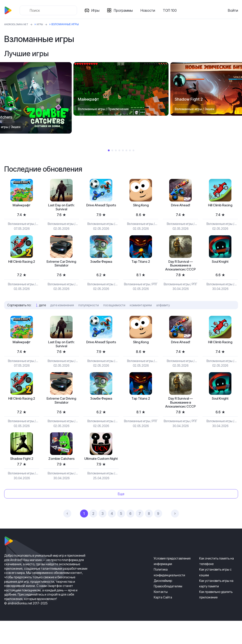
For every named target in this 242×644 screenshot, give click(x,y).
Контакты (161, 615)
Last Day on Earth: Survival (61, 208)
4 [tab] (119, 150)
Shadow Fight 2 (22, 477)
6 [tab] (126, 150)
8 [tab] (133, 150)
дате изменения (62, 314)
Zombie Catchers (61, 477)
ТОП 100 (171, 10)
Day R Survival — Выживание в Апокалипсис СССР (180, 271)
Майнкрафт (22, 206)
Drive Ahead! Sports (101, 208)
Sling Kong (141, 206)
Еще (121, 517)
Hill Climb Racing (220, 206)
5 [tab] (123, 150)
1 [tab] (109, 150)
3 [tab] (116, 150)
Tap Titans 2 (141, 264)
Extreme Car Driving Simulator (61, 266)
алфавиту (163, 314)
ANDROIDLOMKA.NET (18, 24)
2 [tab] (112, 150)
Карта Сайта (163, 621)
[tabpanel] (121, 89)
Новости (149, 10)
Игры (97, 10)
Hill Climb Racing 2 (22, 264)
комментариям (141, 314)
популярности (89, 314)
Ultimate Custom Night (101, 479)
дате (42, 314)
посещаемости (114, 314)
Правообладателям (168, 609)
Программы (125, 10)
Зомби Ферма (101, 264)
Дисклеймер (163, 604)
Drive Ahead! (181, 206)
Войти (233, 10)
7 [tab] (130, 150)
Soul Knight (220, 264)
